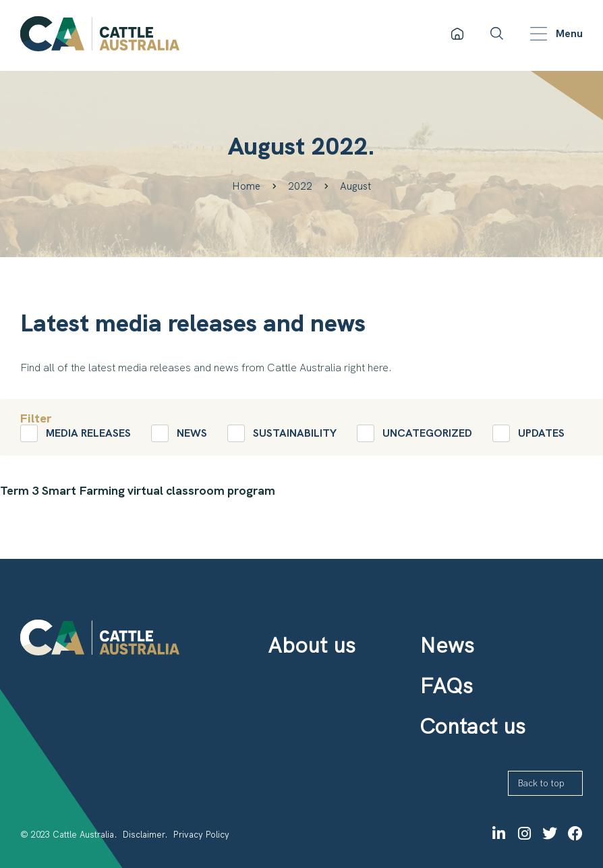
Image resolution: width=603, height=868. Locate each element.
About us (312, 645)
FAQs (446, 686)
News (447, 645)
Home (246, 186)
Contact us (472, 726)
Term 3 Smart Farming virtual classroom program (138, 490)
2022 (300, 186)
